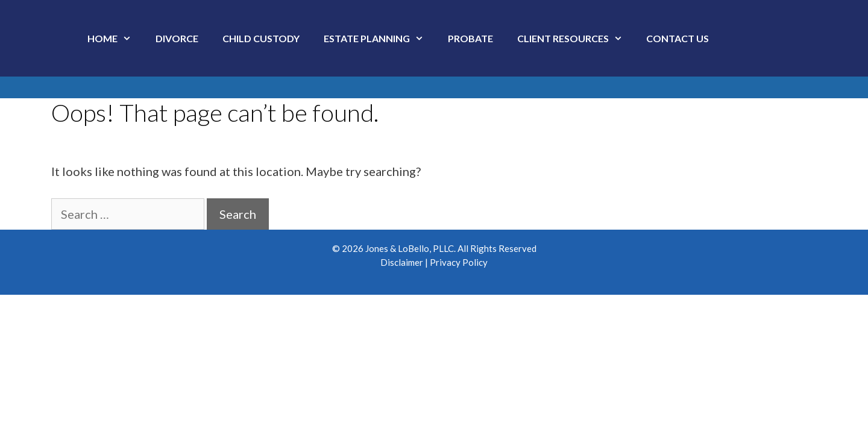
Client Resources (576, 38)
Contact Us (678, 38)
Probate (470, 38)
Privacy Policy (459, 262)
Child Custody (261, 38)
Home (115, 38)
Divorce (177, 38)
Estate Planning (380, 38)
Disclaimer (402, 262)
